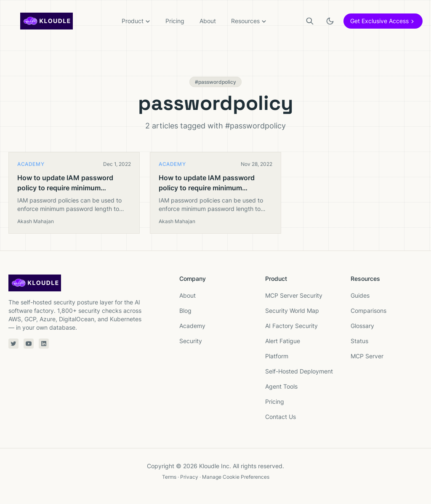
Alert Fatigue (283, 341)
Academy (192, 326)
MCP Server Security (294, 295)
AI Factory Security (291, 326)
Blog (185, 311)
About (208, 21)
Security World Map (292, 311)
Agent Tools (281, 386)
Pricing (175, 21)
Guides (360, 295)
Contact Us (281, 417)
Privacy (189, 477)
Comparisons (368, 311)
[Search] (310, 21)
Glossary (362, 326)
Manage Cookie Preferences (236, 477)
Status (359, 341)
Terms (169, 477)
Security (191, 341)
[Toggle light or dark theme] (330, 21)
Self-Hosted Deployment (299, 371)
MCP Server (367, 356)
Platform (277, 356)
